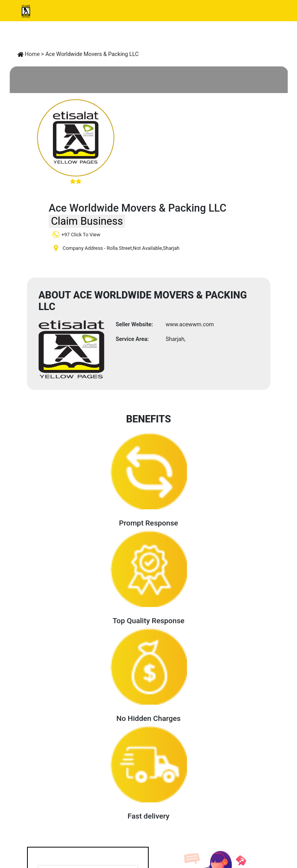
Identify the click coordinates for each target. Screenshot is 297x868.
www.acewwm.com (190, 325)
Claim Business (87, 221)
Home (29, 54)
